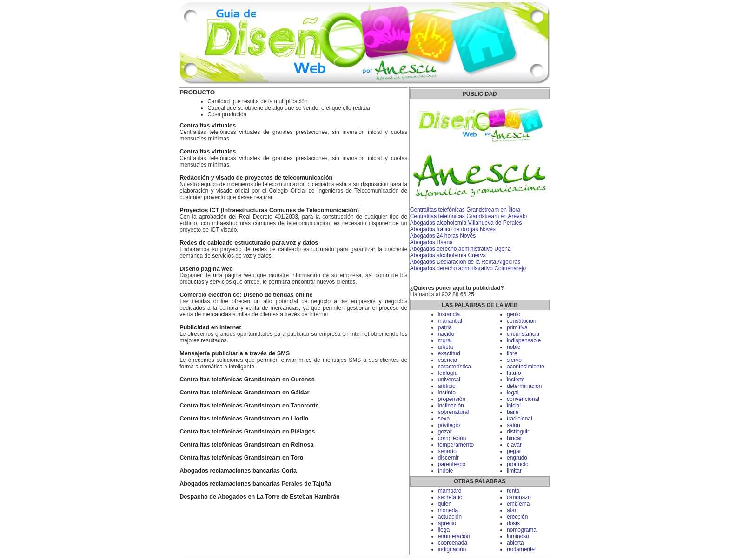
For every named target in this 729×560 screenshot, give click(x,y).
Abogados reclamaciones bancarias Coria (238, 471)
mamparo (450, 491)
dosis (513, 523)
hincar (514, 438)
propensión (452, 399)
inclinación (451, 406)
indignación (452, 549)
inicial (514, 406)
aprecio (447, 523)
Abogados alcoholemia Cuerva (448, 255)
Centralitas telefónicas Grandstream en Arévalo (468, 216)
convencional (523, 399)
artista (446, 347)
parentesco (452, 464)
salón (514, 425)
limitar (514, 471)
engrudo (517, 458)
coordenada (453, 543)
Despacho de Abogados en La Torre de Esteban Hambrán (260, 497)
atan (512, 510)
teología (448, 373)
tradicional (520, 419)
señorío (447, 451)
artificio (447, 386)
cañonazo (519, 497)
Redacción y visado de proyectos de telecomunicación (256, 178)
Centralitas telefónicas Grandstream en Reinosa (246, 445)
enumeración (454, 536)
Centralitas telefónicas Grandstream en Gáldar (244, 393)
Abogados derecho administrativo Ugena (461, 249)
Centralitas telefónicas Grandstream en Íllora (465, 210)
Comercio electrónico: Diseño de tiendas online (246, 295)
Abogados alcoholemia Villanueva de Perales (466, 223)
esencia (447, 360)
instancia (449, 314)
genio (514, 314)
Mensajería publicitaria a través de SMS (235, 353)
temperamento (456, 445)
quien (445, 504)
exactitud (449, 353)
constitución (521, 321)
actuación (450, 517)
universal (449, 380)
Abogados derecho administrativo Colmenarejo (468, 268)
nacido (446, 334)
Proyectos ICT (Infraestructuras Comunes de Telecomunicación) (269, 210)
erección (517, 517)
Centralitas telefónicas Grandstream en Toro (241, 458)
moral (445, 340)
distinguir (518, 432)
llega (444, 530)
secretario (450, 497)
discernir (448, 458)
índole (446, 471)
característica (454, 367)
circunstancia (523, 334)
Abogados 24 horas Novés (443, 236)
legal (513, 393)
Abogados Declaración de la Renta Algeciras (465, 262)
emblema (518, 504)
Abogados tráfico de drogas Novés (453, 229)
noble (514, 347)
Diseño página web (206, 269)
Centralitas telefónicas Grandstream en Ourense (247, 380)
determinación (524, 386)
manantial (450, 321)
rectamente (521, 549)
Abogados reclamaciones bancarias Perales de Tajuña (255, 484)
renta (513, 491)
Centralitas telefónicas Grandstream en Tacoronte (249, 406)
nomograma (522, 530)
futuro (514, 373)
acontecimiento (526, 367)
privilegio (449, 425)
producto (518, 464)
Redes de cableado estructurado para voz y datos (249, 243)
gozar (445, 432)
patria (445, 327)
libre (512, 353)
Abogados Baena (431, 242)
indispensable (524, 340)
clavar (514, 445)
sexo (444, 419)
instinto (447, 393)
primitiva (517, 327)
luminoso (518, 536)
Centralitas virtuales (208, 126)
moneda (448, 510)
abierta (515, 543)
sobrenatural (454, 412)
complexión (452, 438)
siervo (514, 360)
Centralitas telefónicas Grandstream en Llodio (244, 419)
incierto (516, 380)
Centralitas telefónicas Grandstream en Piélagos (247, 432)
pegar (514, 451)
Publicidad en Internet (210, 327)
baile (513, 412)
